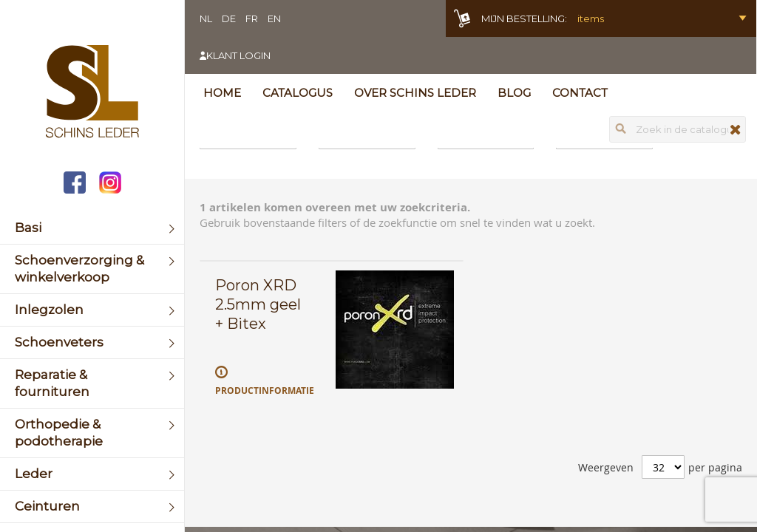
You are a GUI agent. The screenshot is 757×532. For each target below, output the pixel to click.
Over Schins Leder (415, 93)
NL (206, 18)
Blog (514, 93)
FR (252, 18)
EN (274, 18)
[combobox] (678, 129)
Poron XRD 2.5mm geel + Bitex (258, 304)
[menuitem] (92, 228)
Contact (580, 93)
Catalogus (298, 93)
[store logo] (92, 93)
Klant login (238, 55)
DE (229, 18)
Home (222, 93)
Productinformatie (265, 391)
